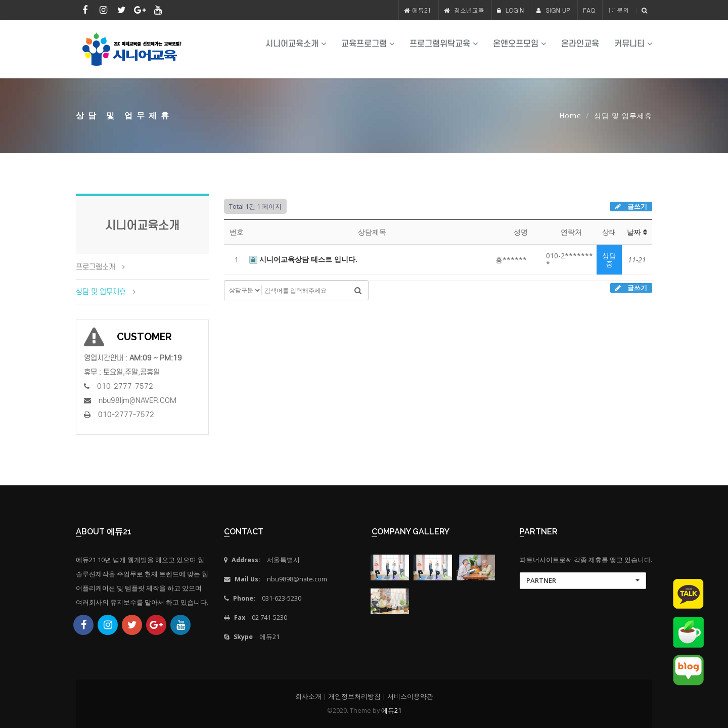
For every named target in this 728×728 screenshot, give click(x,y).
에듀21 (422, 10)
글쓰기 (631, 206)
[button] (583, 581)
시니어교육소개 (296, 44)
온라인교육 (580, 44)
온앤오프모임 (519, 44)
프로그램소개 (96, 267)
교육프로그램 (368, 44)
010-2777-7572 (125, 386)
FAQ (589, 10)
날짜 (637, 232)
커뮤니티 (633, 44)
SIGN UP (553, 10)
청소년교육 (469, 10)
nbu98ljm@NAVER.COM (138, 400)
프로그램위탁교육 (444, 44)
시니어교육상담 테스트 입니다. (303, 259)
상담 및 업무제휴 (101, 292)
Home (570, 116)
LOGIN (511, 10)
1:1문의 (618, 10)
